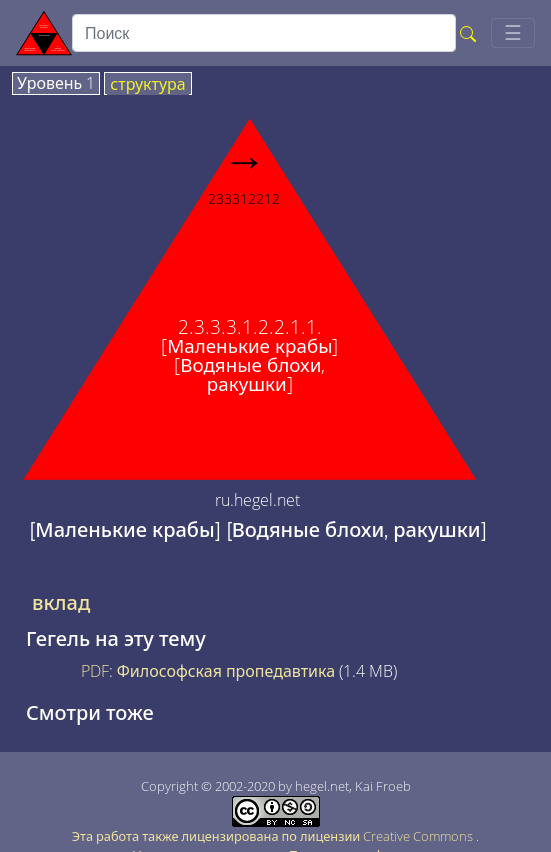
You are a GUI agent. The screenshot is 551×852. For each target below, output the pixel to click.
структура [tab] (147, 85)
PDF (95, 671)
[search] (264, 33)
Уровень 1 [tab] (56, 84)
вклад (61, 603)
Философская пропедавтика (226, 671)
